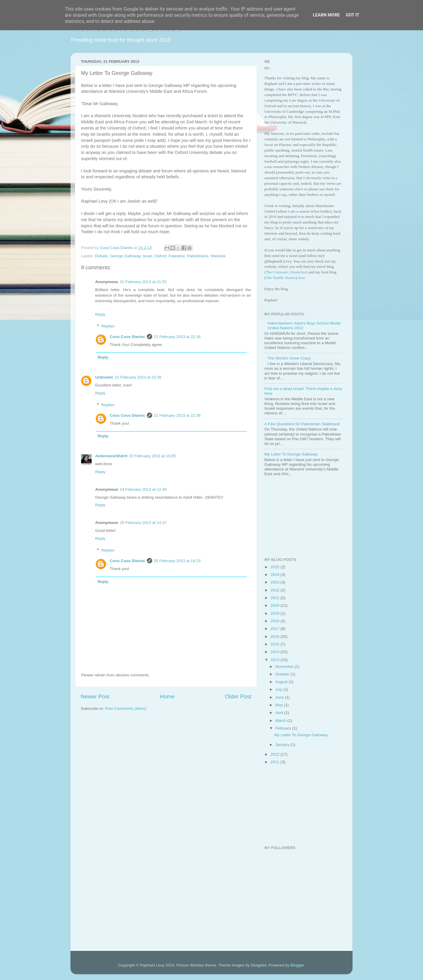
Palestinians (198, 256)
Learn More (326, 15)
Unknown (104, 377)
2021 (276, 598)
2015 (276, 644)
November (285, 666)
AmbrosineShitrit (111, 456)
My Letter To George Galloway (291, 454)
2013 (276, 660)
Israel (147, 256)
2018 (276, 621)
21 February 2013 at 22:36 (138, 377)
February (284, 728)
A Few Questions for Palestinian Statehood (302, 424)
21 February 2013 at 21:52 (143, 282)
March (281, 721)
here (302, 278)
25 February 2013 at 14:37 (143, 523)
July (279, 689)
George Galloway (125, 256)
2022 (276, 590)
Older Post (238, 696)
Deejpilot (259, 965)
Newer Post (95, 696)
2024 (276, 575)
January (283, 745)
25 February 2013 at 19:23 (177, 561)
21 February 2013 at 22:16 (177, 337)
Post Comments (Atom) (126, 708)
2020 (276, 605)
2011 (276, 762)
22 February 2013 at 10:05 (153, 456)
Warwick (218, 256)
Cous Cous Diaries (127, 337)
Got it (352, 15)
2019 (276, 613)
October (283, 674)
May (280, 705)
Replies (108, 326)
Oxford (161, 256)
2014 (276, 652)
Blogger (297, 965)
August (282, 682)
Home (167, 696)
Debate (101, 256)
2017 (276, 629)
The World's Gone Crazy (289, 358)
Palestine (177, 256)
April (280, 713)
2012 (276, 754)
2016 (276, 637)
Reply (100, 314)
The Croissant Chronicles (286, 272)
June (280, 697)
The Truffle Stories (281, 278)
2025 (276, 567)
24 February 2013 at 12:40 (143, 489)
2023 (276, 582)
